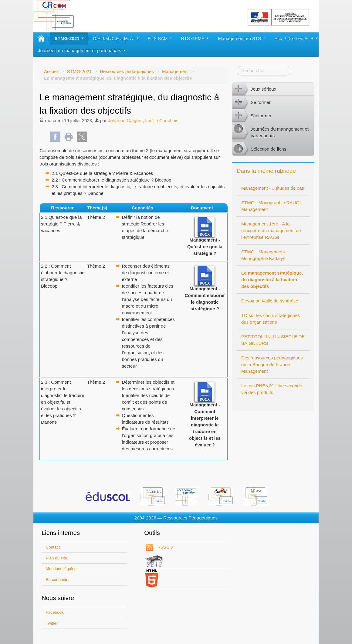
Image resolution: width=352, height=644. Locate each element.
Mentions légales (61, 569)
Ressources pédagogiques (127, 71)
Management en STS (242, 38)
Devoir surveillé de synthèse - (271, 301)
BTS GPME (195, 38)
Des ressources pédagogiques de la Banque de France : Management (272, 364)
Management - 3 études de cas (273, 188)
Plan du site (57, 558)
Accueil (51, 71)
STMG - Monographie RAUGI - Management (272, 206)
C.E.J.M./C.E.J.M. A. (116, 38)
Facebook (55, 612)
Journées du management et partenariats (82, 50)
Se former (252, 102)
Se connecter (58, 580)
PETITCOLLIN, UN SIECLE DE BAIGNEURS (273, 340)
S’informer (252, 116)
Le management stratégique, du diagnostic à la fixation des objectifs (272, 280)
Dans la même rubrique (266, 171)
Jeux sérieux (254, 89)
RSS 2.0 (164, 547)
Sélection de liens (259, 149)
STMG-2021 (69, 38)
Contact (53, 547)
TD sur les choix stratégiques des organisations (271, 319)
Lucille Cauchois (162, 120)
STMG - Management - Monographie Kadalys (264, 255)
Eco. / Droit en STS (296, 38)
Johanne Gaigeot (125, 120)
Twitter (52, 623)
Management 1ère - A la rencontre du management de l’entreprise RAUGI (271, 230)
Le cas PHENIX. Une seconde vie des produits (272, 389)
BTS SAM (160, 38)
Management (175, 71)
